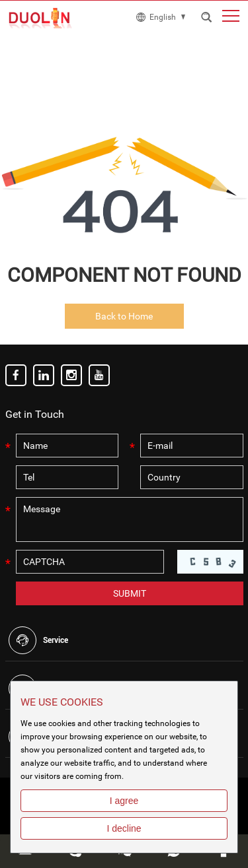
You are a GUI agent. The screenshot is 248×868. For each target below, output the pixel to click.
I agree (124, 801)
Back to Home (124, 316)
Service (56, 640)
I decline (124, 828)
